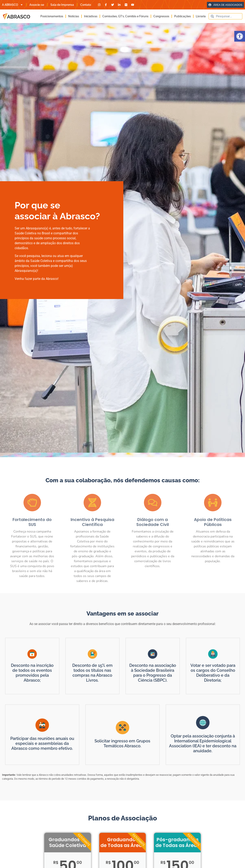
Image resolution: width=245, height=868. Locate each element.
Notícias (74, 16)
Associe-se (37, 5)
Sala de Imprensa (62, 5)
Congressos (161, 16)
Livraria (201, 16)
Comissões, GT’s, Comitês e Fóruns (125, 16)
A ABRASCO (13, 5)
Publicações (183, 16)
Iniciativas (91, 16)
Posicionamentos (52, 16)
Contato (86, 5)
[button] (240, 36)
